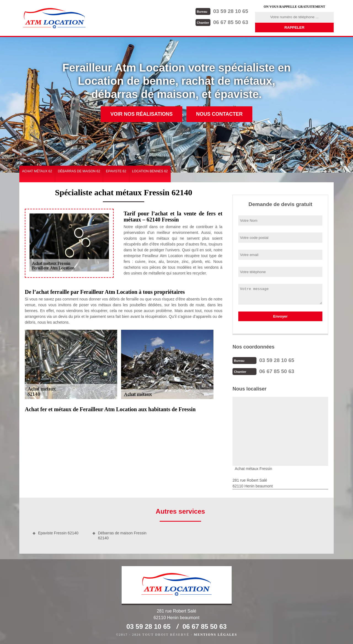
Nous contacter (219, 114)
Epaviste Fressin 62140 (58, 533)
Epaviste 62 (116, 171)
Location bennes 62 (150, 171)
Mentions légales (216, 635)
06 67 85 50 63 (222, 22)
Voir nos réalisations (141, 114)
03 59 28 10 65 (222, 11)
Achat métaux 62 (37, 171)
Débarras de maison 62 (79, 171)
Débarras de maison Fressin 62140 (122, 535)
